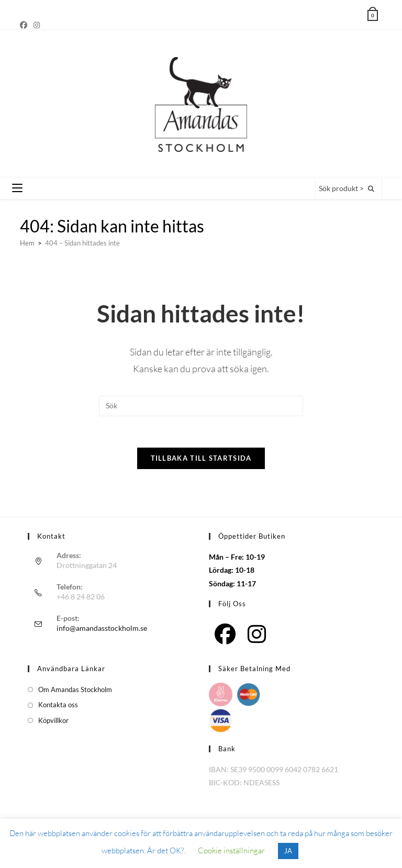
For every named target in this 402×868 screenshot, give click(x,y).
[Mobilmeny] (17, 188)
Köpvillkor (53, 721)
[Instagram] (37, 25)
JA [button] (288, 851)
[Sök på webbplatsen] (371, 189)
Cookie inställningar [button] (231, 850)
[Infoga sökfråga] (201, 406)
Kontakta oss (58, 706)
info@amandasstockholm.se (102, 628)
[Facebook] (25, 25)
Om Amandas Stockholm (75, 690)
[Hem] (27, 243)
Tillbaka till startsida (201, 459)
